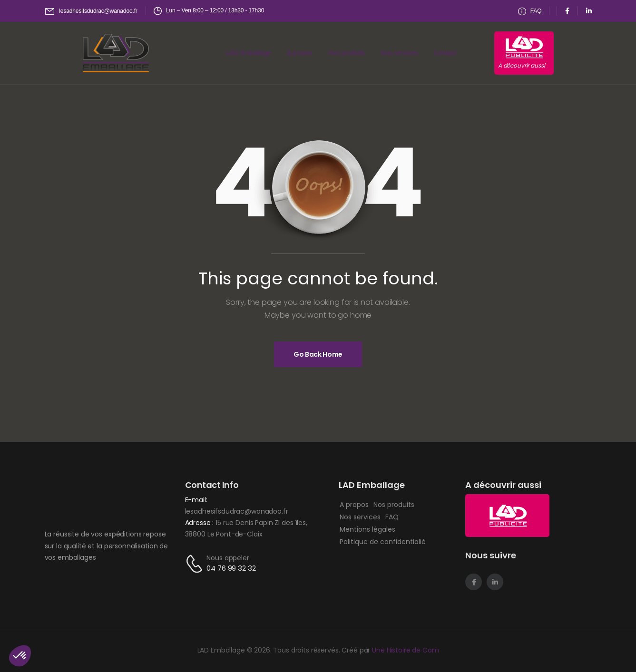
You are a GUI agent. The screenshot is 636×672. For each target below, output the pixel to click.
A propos (300, 53)
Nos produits (347, 53)
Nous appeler (228, 558)
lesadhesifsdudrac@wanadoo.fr (237, 511)
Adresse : (201, 523)
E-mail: (196, 500)
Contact (445, 53)
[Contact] (196, 564)
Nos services (399, 53)
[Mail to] (91, 11)
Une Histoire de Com (405, 650)
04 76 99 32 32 (231, 568)
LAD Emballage (249, 53)
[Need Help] (530, 11)
